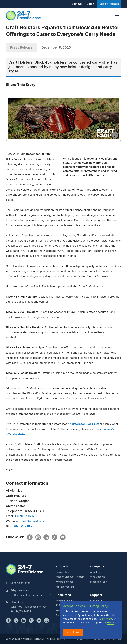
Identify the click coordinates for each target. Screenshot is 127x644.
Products (62, 566)
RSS (58, 606)
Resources (63, 595)
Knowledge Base (65, 601)
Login (91, 4)
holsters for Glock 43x (84, 424)
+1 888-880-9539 (20, 583)
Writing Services (64, 582)
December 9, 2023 (56, 48)
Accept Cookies (73, 632)
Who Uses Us (98, 577)
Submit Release (109, 4)
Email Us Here (25, 516)
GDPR (111, 622)
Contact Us (96, 601)
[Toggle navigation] (117, 15)
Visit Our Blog (24, 527)
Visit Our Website (32, 521)
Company (97, 566)
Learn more (106, 619)
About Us (95, 572)
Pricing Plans (63, 572)
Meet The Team (99, 582)
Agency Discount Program (70, 577)
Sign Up (77, 4)
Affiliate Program (65, 587)
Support (96, 595)
